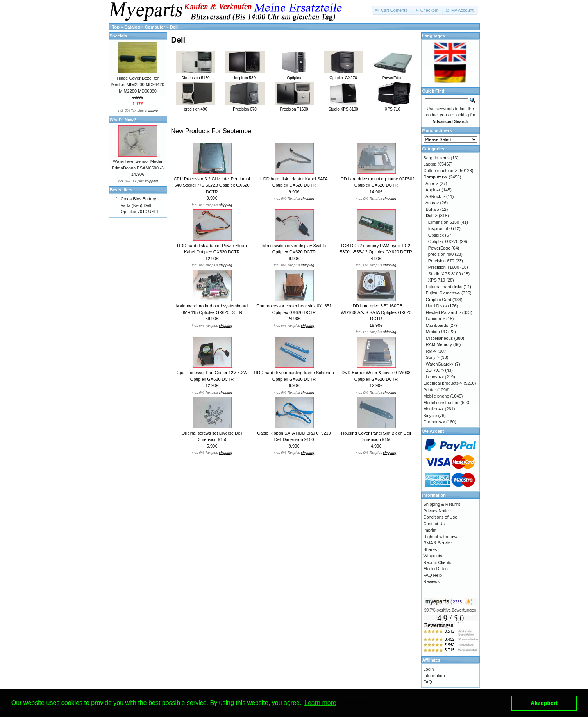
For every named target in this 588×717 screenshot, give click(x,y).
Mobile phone (436, 396)
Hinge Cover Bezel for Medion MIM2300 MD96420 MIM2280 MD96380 (138, 85)
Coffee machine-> (441, 171)
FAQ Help (433, 575)
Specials (119, 36)
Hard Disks (436, 306)
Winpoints (433, 556)
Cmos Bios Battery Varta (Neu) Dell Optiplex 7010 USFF (140, 205)
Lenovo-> (435, 377)
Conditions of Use (441, 517)
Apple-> (433, 190)
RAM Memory (439, 344)
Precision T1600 (444, 267)
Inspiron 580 (440, 228)
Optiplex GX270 (443, 241)
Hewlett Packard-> (443, 312)
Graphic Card (439, 300)
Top (116, 27)
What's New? (123, 119)
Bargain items (437, 158)
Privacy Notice (437, 511)
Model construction (441, 403)
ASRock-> (435, 196)
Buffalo (433, 209)
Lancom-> (435, 319)
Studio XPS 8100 (445, 274)
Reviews (432, 581)
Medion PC (436, 332)
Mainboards (437, 325)
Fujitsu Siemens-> (443, 293)
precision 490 (441, 254)
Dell (174, 27)
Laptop (430, 164)
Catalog (132, 27)
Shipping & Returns (442, 504)
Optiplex (436, 235)
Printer (430, 390)
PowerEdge (439, 248)
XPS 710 (437, 280)
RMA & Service (438, 543)
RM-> (431, 351)
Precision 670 (441, 261)
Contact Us (434, 524)
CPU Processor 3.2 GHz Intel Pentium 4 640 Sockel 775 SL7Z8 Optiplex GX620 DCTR (212, 185)
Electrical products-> (443, 383)
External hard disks (444, 287)
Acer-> (432, 184)
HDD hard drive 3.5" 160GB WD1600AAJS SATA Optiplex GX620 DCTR (376, 312)
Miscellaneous (440, 338)
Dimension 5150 (444, 222)
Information (434, 676)
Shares (430, 549)
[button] (392, 10)
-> (436, 177)
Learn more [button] (320, 703)
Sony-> (433, 357)
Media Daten (436, 569)
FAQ (428, 682)
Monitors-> (434, 409)
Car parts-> (434, 422)
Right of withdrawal (442, 537)
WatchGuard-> (440, 364)
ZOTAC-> (435, 370)
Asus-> (432, 203)
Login (429, 669)
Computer (155, 27)
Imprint (430, 530)
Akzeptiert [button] (544, 703)
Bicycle (430, 416)
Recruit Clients (438, 562)
